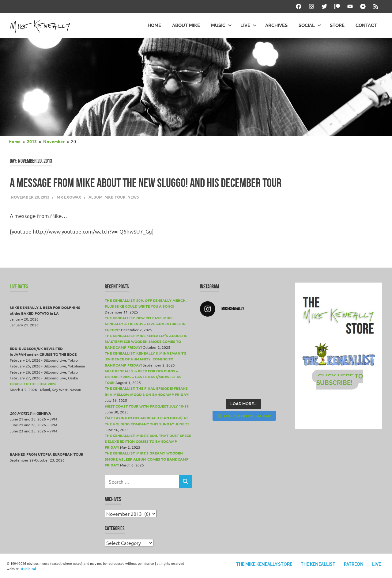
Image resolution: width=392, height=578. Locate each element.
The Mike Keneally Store (264, 564)
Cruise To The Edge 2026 (33, 384)
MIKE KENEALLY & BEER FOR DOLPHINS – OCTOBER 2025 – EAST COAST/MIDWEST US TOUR (143, 377)
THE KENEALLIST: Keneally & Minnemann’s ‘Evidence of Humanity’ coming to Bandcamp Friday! (145, 359)
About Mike (186, 25)
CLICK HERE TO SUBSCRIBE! (340, 380)
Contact (366, 25)
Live (249, 25)
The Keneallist (318, 564)
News (133, 197)
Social (310, 25)
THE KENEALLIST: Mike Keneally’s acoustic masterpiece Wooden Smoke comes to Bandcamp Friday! (146, 341)
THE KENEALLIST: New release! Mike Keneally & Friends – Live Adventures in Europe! (145, 324)
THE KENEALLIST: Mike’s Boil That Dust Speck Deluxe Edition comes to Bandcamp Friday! (148, 441)
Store (337, 25)
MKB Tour (115, 197)
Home (154, 25)
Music (221, 25)
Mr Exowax (69, 197)
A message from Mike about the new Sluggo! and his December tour (146, 183)
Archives (276, 25)
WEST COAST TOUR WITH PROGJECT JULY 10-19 (147, 406)
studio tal (28, 568)
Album (96, 197)
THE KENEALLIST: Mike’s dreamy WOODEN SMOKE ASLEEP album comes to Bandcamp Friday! (147, 459)
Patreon (354, 564)
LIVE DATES (19, 287)
